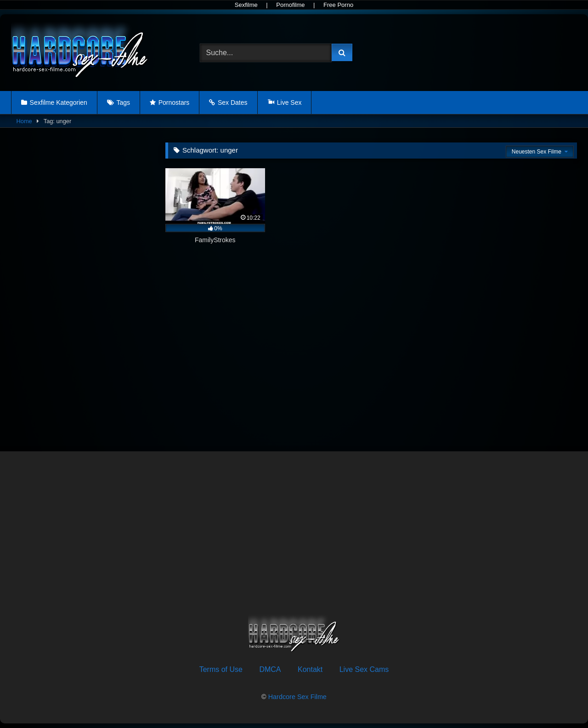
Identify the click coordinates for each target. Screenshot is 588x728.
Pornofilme (290, 5)
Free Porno (338, 5)
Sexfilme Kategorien (59, 102)
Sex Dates (233, 102)
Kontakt (310, 669)
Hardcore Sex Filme (297, 697)
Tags (123, 102)
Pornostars (174, 102)
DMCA (270, 669)
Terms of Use (221, 669)
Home (24, 121)
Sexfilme (246, 5)
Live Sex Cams (364, 669)
